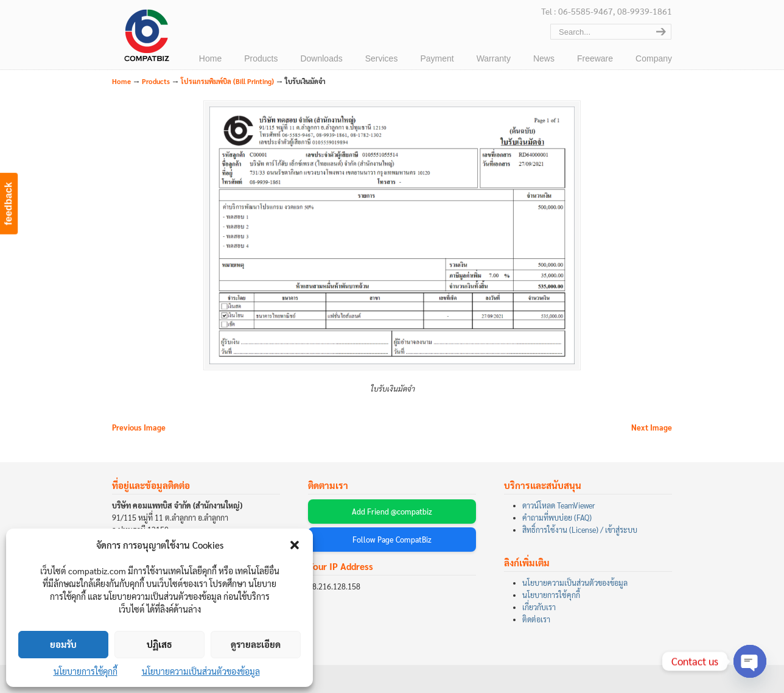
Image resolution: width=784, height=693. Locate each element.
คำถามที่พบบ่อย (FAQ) (557, 518)
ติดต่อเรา (536, 619)
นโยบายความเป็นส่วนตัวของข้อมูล (201, 671)
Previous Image (139, 427)
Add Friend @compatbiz (392, 512)
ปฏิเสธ (159, 644)
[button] (295, 545)
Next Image (652, 427)
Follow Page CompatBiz (392, 540)
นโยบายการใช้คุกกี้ (86, 671)
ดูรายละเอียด (256, 644)
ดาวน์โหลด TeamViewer (558, 505)
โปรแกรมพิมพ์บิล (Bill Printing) (227, 81)
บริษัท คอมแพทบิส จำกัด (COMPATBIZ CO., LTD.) (145, 37)
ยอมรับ (63, 644)
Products (156, 81)
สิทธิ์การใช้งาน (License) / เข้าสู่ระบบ (580, 530)
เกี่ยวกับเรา (539, 607)
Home (121, 81)
